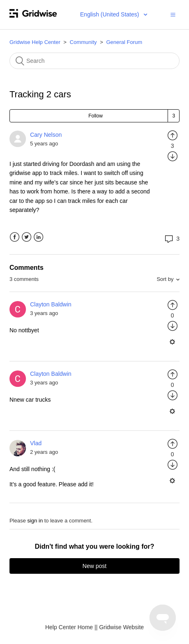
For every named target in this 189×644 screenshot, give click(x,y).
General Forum (124, 42)
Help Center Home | (71, 627)
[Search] (94, 61)
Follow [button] (96, 116)
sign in (35, 521)
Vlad (36, 443)
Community (83, 42)
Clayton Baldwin (51, 304)
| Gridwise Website (120, 627)
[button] (173, 14)
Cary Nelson (46, 135)
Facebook (15, 237)
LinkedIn (38, 237)
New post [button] (94, 566)
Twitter (27, 237)
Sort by (165, 279)
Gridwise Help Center (35, 42)
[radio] (173, 135)
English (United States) (111, 14)
